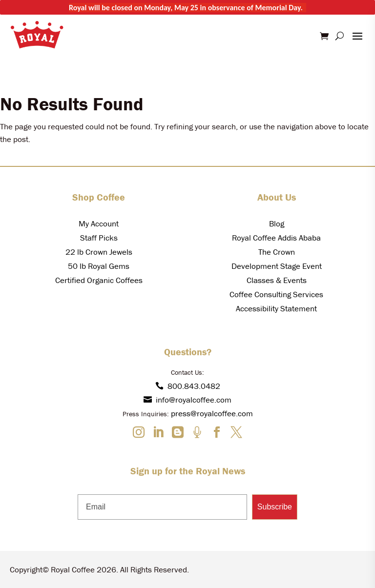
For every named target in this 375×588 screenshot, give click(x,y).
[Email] (162, 507)
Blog (277, 223)
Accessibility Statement (276, 308)
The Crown (277, 252)
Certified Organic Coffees (99, 280)
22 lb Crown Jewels (99, 252)
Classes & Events (277, 280)
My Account (99, 223)
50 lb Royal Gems (99, 266)
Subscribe (275, 507)
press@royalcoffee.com (212, 413)
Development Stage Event (277, 266)
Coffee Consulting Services (276, 294)
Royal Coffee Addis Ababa (276, 238)
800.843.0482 (188, 386)
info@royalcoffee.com (187, 400)
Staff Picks (99, 238)
